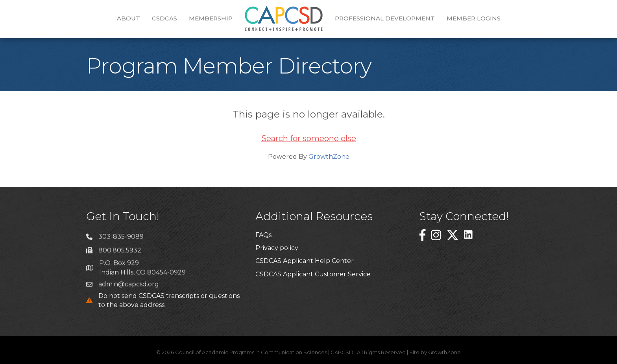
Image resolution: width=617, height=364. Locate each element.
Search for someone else (309, 138)
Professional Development (385, 18)
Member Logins (474, 18)
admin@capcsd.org (129, 288)
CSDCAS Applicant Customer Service (313, 275)
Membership (211, 18)
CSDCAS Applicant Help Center (305, 262)
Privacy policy (277, 248)
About (128, 18)
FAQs (263, 235)
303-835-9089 (121, 240)
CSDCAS (164, 18)
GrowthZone (329, 157)
